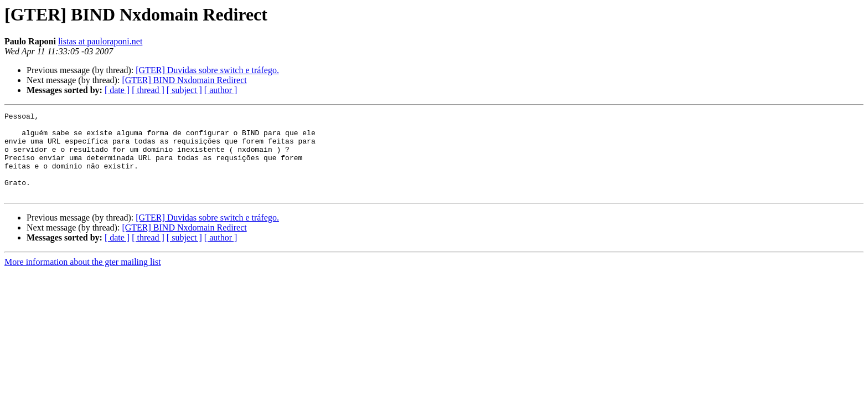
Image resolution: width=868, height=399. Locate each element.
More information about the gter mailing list (83, 278)
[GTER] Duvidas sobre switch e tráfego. (207, 70)
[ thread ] (148, 90)
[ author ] (221, 90)
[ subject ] (184, 90)
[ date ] (117, 90)
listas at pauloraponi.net (100, 41)
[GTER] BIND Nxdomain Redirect (184, 80)
